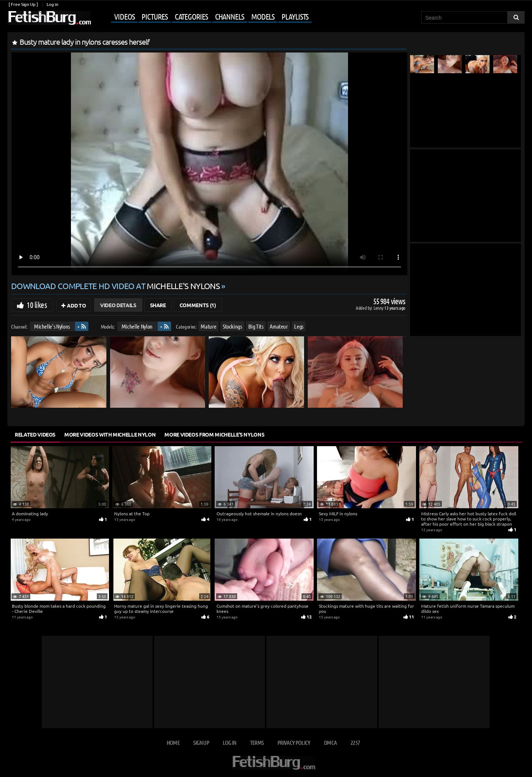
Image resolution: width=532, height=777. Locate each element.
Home (173, 742)
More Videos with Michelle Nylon (110, 434)
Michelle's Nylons (52, 326)
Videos (124, 16)
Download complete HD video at (116, 286)
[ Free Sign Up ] (23, 4)
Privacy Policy (294, 742)
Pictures (154, 16)
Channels (230, 16)
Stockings (232, 326)
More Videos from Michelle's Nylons (214, 434)
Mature (208, 326)
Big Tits (256, 326)
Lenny (379, 308)
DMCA (330, 742)
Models (263, 16)
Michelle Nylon (137, 326)
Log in (52, 4)
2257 (355, 742)
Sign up (201, 742)
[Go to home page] (49, 18)
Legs (299, 326)
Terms (257, 742)
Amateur (279, 326)
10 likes (37, 305)
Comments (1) (198, 305)
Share (158, 305)
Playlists (295, 16)
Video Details (118, 305)
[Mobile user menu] (202, 17)
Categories (191, 16)
